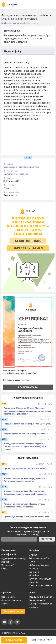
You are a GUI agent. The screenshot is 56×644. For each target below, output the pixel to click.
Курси (4, 569)
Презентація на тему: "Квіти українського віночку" (27, 517)
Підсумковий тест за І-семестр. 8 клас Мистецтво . (27, 424)
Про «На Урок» (8, 597)
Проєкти (34, 569)
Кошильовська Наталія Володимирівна (21, 167)
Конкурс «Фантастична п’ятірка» (41, 605)
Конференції (7, 565)
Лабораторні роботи (39, 565)
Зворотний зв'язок (13, 611)
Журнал (33, 555)
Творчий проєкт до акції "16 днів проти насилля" (26, 434)
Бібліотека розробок (39, 558)
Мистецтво (8, 174)
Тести (32, 562)
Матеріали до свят (38, 600)
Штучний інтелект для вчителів (40, 580)
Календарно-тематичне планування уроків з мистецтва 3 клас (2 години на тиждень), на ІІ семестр (25, 446)
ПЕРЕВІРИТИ (47, 539)
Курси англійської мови (41, 586)
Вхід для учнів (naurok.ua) (42, 597)
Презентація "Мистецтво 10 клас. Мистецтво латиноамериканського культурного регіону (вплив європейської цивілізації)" (27, 411)
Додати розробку (28, 387)
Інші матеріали (21, 174)
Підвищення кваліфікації (14, 558)
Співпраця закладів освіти (11, 602)
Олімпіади (34, 575)
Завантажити (14, 640)
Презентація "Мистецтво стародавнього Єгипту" (26, 468)
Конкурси (34, 572)
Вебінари (6, 562)
